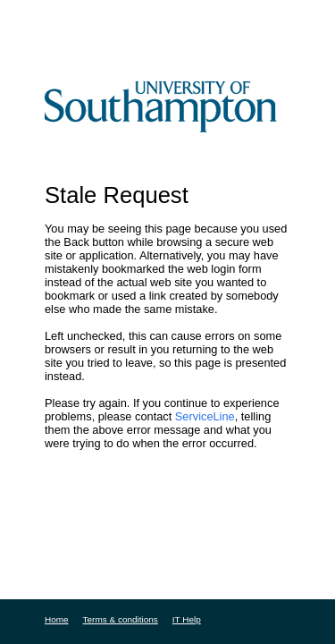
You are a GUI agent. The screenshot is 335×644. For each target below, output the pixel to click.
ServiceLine (205, 416)
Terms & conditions (121, 619)
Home (57, 619)
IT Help (187, 619)
